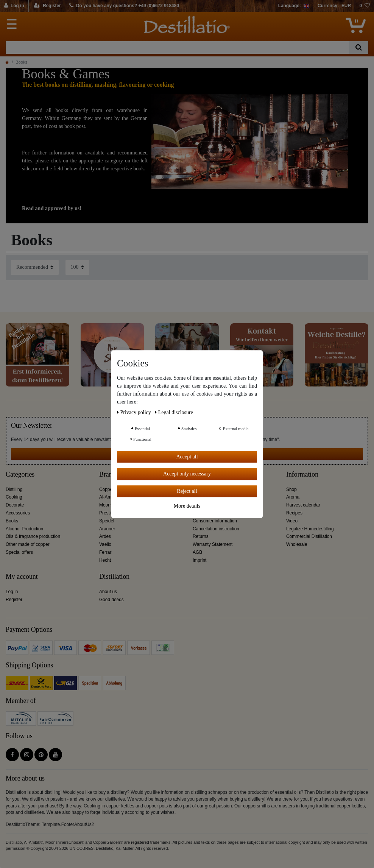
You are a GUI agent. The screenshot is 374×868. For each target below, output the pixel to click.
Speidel (107, 521)
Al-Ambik (108, 497)
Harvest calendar (303, 505)
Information (302, 475)
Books (12, 521)
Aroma (293, 497)
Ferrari (106, 552)
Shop (291, 489)
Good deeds (111, 600)
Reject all (187, 491)
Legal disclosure (174, 412)
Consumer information (215, 521)
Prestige (108, 513)
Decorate (15, 505)
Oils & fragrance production (33, 536)
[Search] (359, 48)
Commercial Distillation (309, 536)
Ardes (105, 536)
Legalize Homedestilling (310, 529)
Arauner (107, 529)
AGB (197, 552)
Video (292, 521)
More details (187, 506)
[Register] (48, 6)
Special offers (19, 552)
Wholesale (297, 544)
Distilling (14, 489)
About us (108, 592)
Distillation (114, 577)
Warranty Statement (213, 544)
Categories (20, 475)
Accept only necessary (187, 474)
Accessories (18, 513)
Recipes (294, 513)
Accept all (187, 457)
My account (22, 577)
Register (14, 600)
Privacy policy (135, 412)
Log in (12, 592)
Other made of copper (28, 544)
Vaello (105, 544)
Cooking (14, 497)
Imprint (199, 560)
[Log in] (14, 6)
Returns (201, 536)
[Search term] (177, 48)
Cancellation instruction (216, 529)
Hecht (105, 560)
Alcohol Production (24, 529)
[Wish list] (365, 6)
